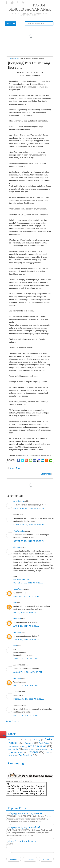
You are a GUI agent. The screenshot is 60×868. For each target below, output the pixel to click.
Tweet (3, 735)
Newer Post (15, 468)
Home (10, 58)
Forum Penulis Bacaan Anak (30, 7)
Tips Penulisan (25, 755)
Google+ (18, 3)
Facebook (7, 3)
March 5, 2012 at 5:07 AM (27, 596)
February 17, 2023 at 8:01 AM (29, 699)
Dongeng (16, 58)
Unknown (17, 619)
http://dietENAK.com (21, 579)
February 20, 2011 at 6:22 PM (29, 525)
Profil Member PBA (45, 749)
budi (15, 646)
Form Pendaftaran (14, 747)
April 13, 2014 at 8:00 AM (26, 626)
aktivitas (26, 740)
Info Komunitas (37, 746)
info (23, 747)
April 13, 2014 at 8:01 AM (26, 640)
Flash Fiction (44, 743)
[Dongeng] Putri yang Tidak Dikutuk (24, 827)
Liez (15, 602)
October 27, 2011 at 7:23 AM (28, 583)
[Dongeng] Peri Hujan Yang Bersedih (25, 813)
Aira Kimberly (19, 501)
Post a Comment (13, 721)
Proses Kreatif (17, 752)
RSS (23, 3)
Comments (30, 859)
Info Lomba (13, 749)
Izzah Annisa (18, 589)
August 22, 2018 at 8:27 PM (28, 672)
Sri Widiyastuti (19, 531)
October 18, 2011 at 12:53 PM (29, 541)
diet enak (17, 547)
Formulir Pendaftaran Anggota (21, 841)
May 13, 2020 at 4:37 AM (26, 686)
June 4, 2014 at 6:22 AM (26, 659)
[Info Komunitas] (13, 740)
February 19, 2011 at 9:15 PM (29, 508)
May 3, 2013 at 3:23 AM (25, 613)
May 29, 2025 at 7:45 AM (26, 715)
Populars (14, 859)
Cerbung (37, 740)
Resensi (33, 752)
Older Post (46, 474)
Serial (48, 753)
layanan (26, 749)
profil (33, 749)
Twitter (12, 3)
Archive (46, 859)
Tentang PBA (12, 755)
